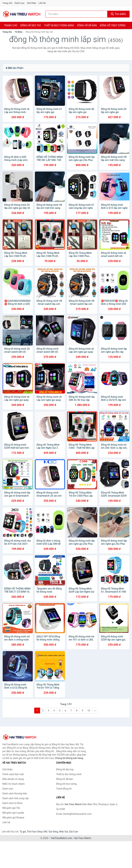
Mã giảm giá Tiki (11, 808)
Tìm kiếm (118, 14)
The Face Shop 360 (37, 832)
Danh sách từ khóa (12, 803)
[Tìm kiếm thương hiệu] (76, 14)
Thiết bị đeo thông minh (59, 25)
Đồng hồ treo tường (113, 25)
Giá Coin (74, 832)
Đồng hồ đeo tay (31, 25)
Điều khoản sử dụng (13, 779)
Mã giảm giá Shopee (13, 818)
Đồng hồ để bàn (87, 25)
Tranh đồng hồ (64, 789)
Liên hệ (42, 3)
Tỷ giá (23, 832)
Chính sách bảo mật (13, 774)
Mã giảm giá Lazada (13, 813)
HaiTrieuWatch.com (62, 838)
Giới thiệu (31, 3)
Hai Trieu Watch (82, 838)
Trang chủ (7, 3)
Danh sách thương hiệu (15, 793)
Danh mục (20, 3)
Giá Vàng (53, 832)
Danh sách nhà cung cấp (16, 798)
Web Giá (64, 832)
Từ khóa (18, 32)
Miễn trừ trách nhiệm (13, 784)
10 (89, 711)
